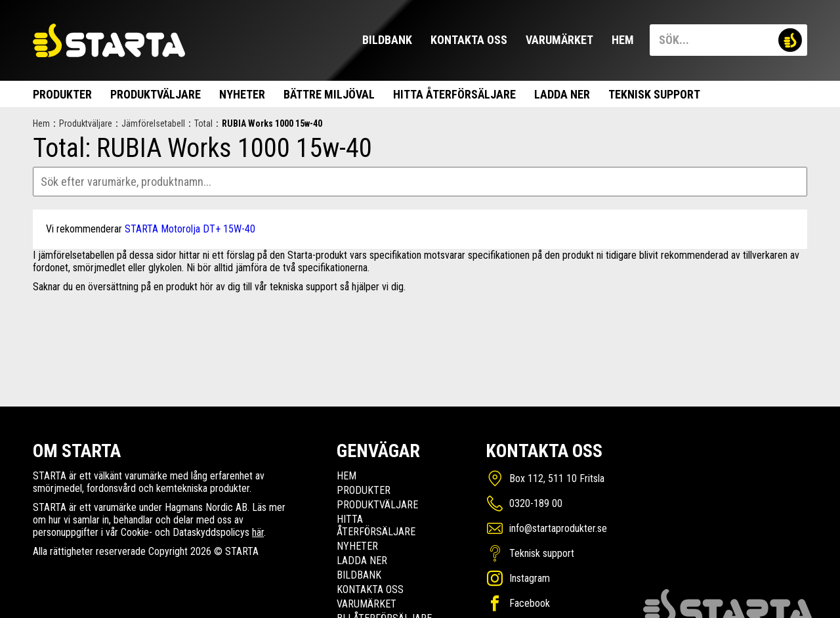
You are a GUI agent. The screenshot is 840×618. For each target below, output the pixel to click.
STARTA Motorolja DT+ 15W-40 (190, 229)
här (258, 532)
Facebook (530, 603)
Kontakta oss (469, 40)
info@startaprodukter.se (558, 528)
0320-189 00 (536, 503)
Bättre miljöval (329, 94)
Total (203, 123)
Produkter (62, 94)
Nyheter (242, 94)
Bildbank (387, 40)
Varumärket (559, 40)
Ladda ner (562, 94)
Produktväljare (156, 94)
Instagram (530, 578)
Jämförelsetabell (153, 123)
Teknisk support (654, 94)
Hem (623, 40)
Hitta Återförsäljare (454, 94)
